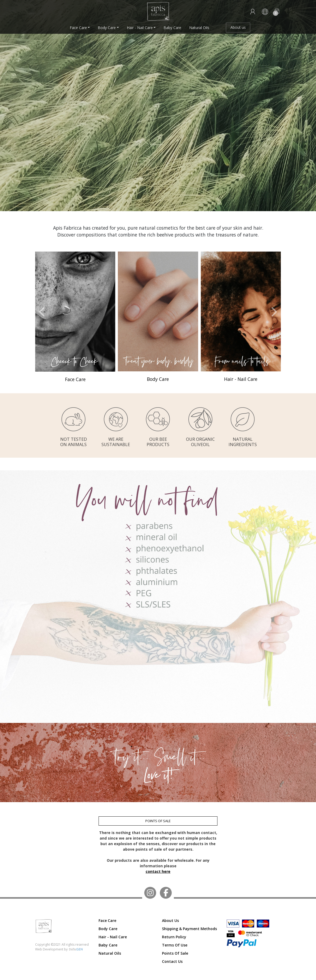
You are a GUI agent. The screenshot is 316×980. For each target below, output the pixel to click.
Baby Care (172, 28)
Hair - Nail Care (140, 28)
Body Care (107, 28)
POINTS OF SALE (158, 821)
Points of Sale (175, 953)
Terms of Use (175, 945)
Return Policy (174, 937)
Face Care (78, 28)
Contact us (172, 961)
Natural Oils (199, 28)
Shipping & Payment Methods (189, 929)
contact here (158, 871)
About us (238, 27)
